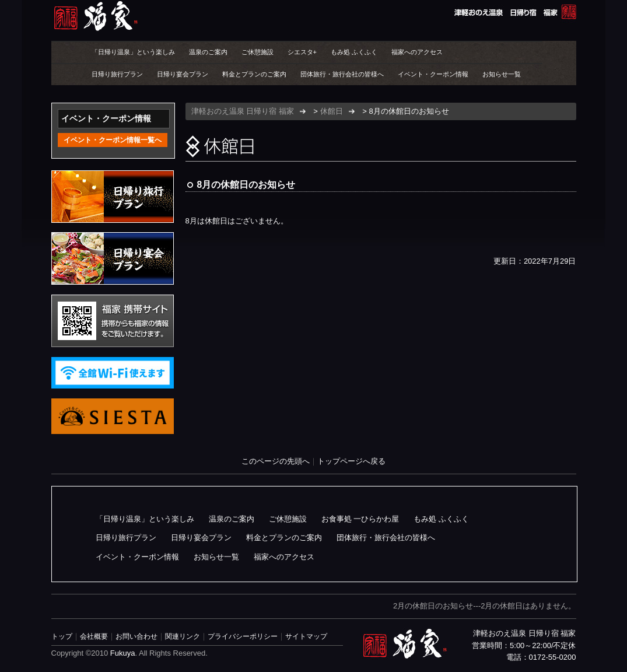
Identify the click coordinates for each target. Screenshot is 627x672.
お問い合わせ (136, 636)
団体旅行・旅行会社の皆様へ (342, 74)
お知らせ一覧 (502, 74)
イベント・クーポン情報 (433, 74)
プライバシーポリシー (243, 636)
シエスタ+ (302, 52)
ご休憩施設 (258, 52)
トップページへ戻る (351, 461)
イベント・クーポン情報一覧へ (113, 140)
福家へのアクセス (417, 52)
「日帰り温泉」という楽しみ (133, 52)
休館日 (332, 111)
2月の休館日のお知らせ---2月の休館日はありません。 (484, 606)
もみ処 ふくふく (354, 52)
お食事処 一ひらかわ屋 (360, 519)
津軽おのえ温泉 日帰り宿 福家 (314, 16)
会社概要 (94, 636)
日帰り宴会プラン (183, 74)
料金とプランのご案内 (254, 74)
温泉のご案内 (208, 52)
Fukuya (123, 653)
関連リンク (183, 636)
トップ (62, 636)
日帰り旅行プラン (117, 74)
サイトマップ (306, 636)
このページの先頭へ (276, 461)
